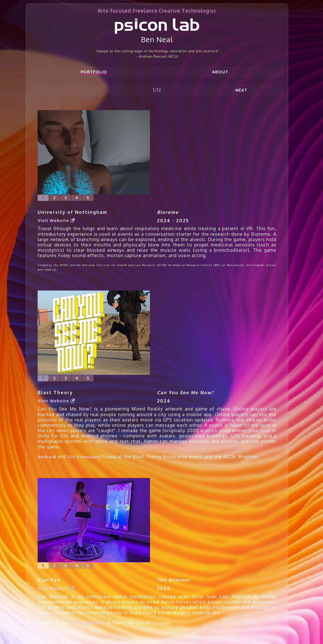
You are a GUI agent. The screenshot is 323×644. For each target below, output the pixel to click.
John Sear (259, 431)
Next (241, 90)
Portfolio (94, 72)
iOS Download (84, 457)
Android (47, 457)
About (220, 72)
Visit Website (56, 220)
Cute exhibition (87, 623)
